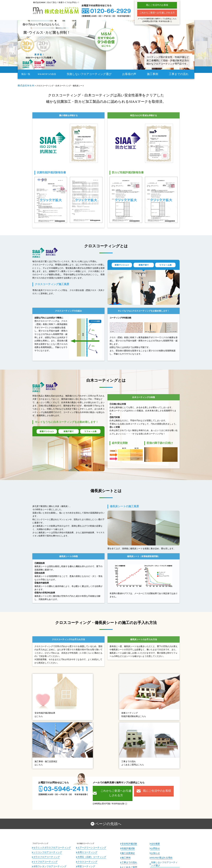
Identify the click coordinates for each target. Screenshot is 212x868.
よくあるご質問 (128, 789)
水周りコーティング (85, 776)
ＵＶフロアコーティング (43, 785)
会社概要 (155, 768)
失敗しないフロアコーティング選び (94, 74)
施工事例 (155, 74)
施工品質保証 (127, 777)
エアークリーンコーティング (89, 772)
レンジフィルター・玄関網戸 (89, 805)
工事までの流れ (181, 74)
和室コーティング (85, 789)
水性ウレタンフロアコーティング (47, 789)
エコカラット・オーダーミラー (90, 793)
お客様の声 (131, 74)
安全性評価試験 (128, 768)
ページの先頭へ (108, 749)
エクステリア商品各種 (86, 801)
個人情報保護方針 (158, 789)
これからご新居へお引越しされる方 (157, 13)
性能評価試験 (127, 772)
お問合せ (155, 772)
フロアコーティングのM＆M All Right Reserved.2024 (111, 854)
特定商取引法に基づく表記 (162, 793)
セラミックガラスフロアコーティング (48, 772)
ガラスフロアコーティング (44, 781)
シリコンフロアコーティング (45, 776)
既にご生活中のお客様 (157, 5)
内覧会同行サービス (130, 797)
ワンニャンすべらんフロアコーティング (49, 793)
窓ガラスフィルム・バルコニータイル (92, 797)
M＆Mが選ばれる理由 (160, 781)
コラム (124, 801)
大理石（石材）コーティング (89, 781)
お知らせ (155, 777)
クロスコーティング (85, 785)
